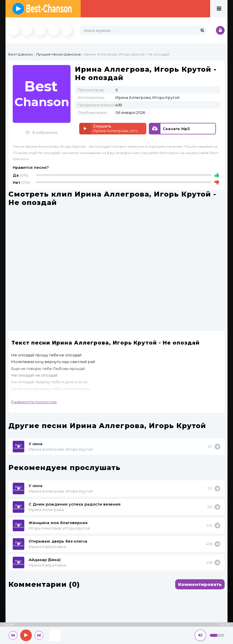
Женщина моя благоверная (58, 523)
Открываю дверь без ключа (58, 541)
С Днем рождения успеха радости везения (75, 504)
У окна (36, 444)
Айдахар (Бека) (45, 560)
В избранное (42, 132)
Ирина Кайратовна (47, 547)
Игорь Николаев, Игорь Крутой (59, 528)
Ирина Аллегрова (46, 510)
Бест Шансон (21, 54)
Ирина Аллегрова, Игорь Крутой (61, 449)
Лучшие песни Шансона (58, 54)
